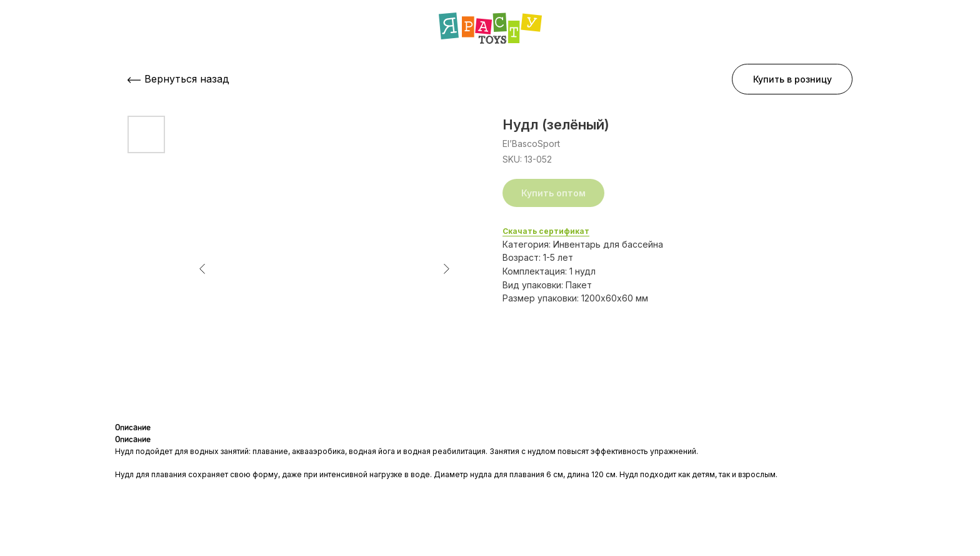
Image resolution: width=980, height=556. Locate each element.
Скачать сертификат (546, 231)
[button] (792, 79)
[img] (490, 28)
